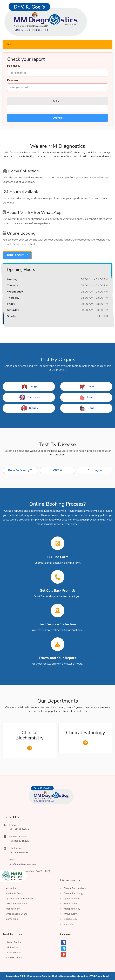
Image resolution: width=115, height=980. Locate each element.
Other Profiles (14, 953)
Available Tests (14, 893)
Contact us (12, 919)
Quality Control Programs (20, 899)
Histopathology (72, 909)
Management (13, 909)
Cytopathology (72, 899)
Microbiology (70, 919)
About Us (11, 888)
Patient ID (14, 66)
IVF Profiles (12, 947)
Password (14, 80)
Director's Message (16, 904)
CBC (58, 470)
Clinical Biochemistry (30, 735)
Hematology (70, 904)
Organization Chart (16, 914)
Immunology (70, 914)
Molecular (69, 924)
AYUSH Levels (14, 958)
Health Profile (13, 942)
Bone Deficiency (20, 470)
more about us (17, 255)
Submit (57, 118)
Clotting (95, 470)
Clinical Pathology (85, 733)
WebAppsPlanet (100, 976)
